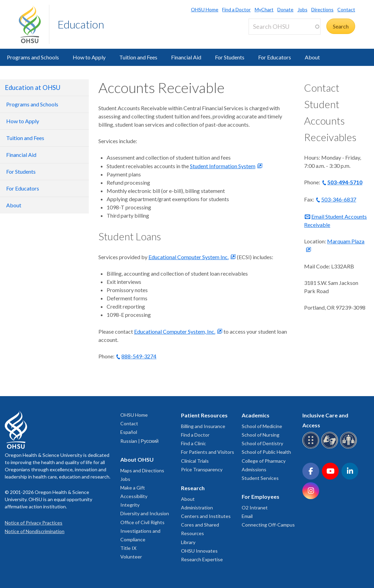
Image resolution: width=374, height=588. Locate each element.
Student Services (260, 478)
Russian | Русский (140, 441)
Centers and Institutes (206, 516)
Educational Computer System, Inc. (175, 331)
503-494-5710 (345, 182)
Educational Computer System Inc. (189, 257)
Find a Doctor (236, 9)
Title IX (128, 548)
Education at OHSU (33, 88)
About (312, 57)
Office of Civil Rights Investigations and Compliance (142, 531)
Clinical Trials (195, 461)
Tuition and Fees (138, 57)
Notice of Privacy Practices (34, 523)
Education (81, 24)
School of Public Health (266, 452)
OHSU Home (205, 9)
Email (247, 516)
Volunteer (131, 557)
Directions (322, 9)
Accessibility (134, 496)
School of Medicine (262, 426)
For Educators (275, 57)
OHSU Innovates (199, 551)
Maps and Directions (142, 470)
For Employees (261, 497)
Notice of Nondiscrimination (35, 531)
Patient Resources (204, 415)
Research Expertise (202, 559)
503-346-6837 (339, 199)
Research (193, 488)
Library (188, 542)
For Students (230, 57)
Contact (346, 9)
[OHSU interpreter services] (349, 447)
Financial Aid (186, 57)
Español (129, 432)
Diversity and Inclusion (145, 513)
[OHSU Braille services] (312, 447)
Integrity (130, 505)
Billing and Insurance (203, 426)
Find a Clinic (194, 443)
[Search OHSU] (285, 27)
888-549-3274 (139, 356)
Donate (285, 9)
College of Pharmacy (264, 461)
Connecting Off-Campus (268, 525)
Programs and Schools (33, 57)
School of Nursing (261, 435)
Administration (197, 508)
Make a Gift (133, 488)
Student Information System (223, 166)
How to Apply (89, 57)
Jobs (303, 9)
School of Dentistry (262, 443)
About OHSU (137, 459)
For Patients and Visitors (208, 452)
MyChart (264, 9)
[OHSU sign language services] (331, 447)
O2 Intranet (255, 508)
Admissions (254, 469)
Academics (256, 415)
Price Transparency (202, 469)
